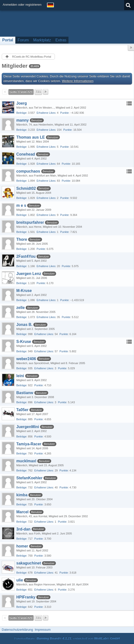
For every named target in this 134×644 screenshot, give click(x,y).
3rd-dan (23, 529)
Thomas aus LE (31, 137)
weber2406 (26, 359)
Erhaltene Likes (46, 113)
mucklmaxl (26, 461)
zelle (21, 308)
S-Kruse (24, 342)
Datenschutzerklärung (17, 630)
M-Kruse (24, 291)
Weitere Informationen (78, 81)
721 (38, 92)
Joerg (22, 103)
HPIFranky (26, 597)
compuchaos (28, 171)
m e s (21, 205)
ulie (20, 580)
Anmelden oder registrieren (22, 5)
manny (22, 120)
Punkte (65, 113)
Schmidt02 (26, 188)
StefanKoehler (29, 478)
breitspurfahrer (30, 222)
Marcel (22, 512)
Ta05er (22, 410)
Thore (22, 239)
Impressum (43, 630)
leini (20, 376)
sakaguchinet (29, 563)
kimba (22, 495)
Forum (23, 40)
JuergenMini (28, 427)
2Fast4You (26, 256)
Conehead (26, 154)
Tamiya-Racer (29, 444)
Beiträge (21, 113)
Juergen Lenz (29, 274)
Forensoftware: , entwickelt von (67, 638)
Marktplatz (42, 40)
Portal (8, 40)
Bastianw (25, 393)
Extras (61, 40)
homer (22, 546)
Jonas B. (24, 325)
